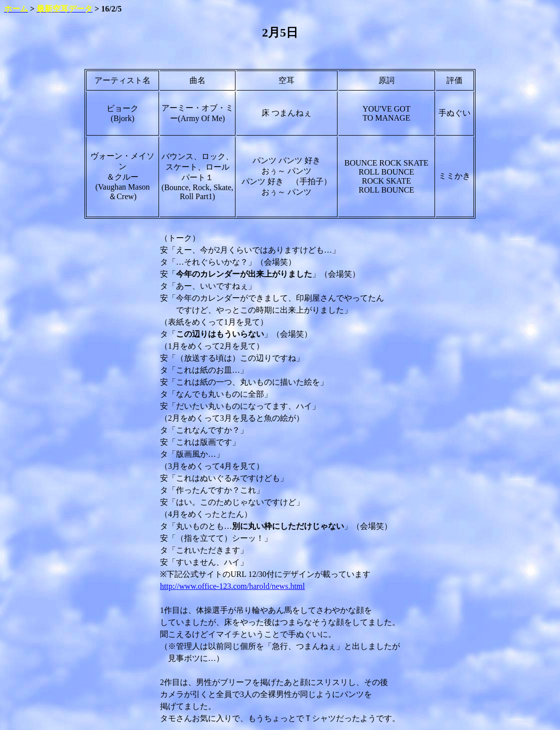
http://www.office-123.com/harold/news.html (232, 586)
